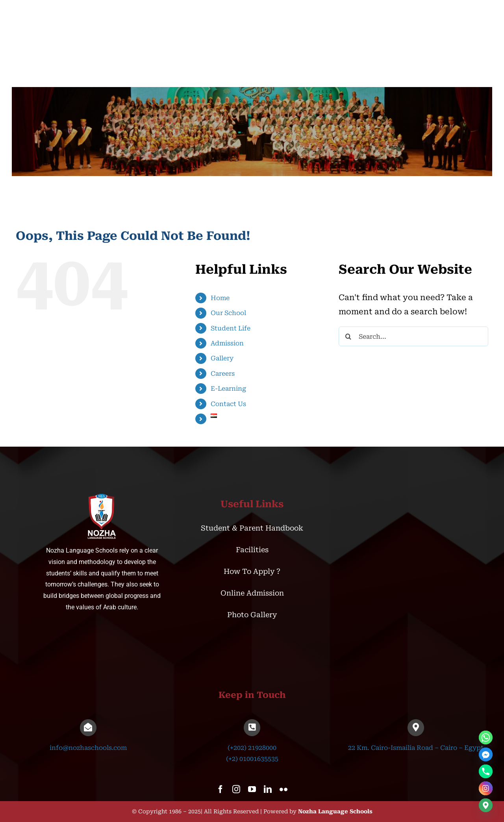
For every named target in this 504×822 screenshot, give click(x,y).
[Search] (348, 336)
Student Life (231, 328)
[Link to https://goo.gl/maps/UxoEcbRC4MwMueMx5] (416, 727)
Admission (227, 343)
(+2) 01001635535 (252, 759)
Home (220, 298)
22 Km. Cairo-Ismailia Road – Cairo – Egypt (416, 748)
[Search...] (413, 336)
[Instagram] (486, 788)
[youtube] (252, 789)
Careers (223, 374)
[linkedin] (268, 789)
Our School (228, 313)
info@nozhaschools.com (88, 748)
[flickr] (283, 789)
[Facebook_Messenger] (486, 754)
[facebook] (220, 789)
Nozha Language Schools (335, 811)
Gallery (222, 358)
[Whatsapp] (486, 738)
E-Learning (228, 389)
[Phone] (486, 771)
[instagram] (236, 789)
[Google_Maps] (486, 805)
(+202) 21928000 (252, 748)
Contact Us (228, 404)
